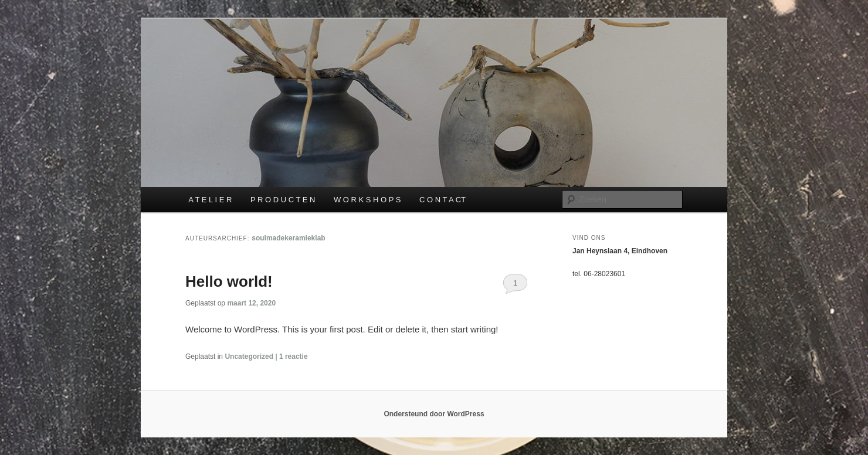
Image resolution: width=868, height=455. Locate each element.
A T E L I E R (210, 200)
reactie (294, 356)
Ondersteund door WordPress (434, 414)
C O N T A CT (443, 200)
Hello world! (229, 281)
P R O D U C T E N (283, 200)
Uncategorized (249, 356)
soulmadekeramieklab (288, 238)
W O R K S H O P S (367, 200)
